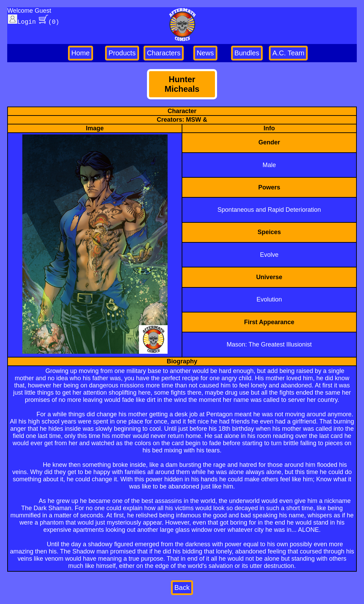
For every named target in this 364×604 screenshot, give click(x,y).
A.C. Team (288, 53)
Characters (164, 53)
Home (81, 53)
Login (22, 21)
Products (122, 53)
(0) (49, 21)
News (205, 53)
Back (182, 587)
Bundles (247, 53)
